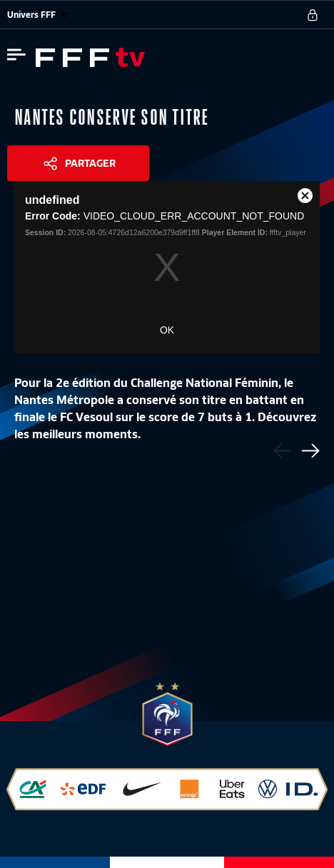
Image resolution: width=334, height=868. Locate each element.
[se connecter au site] (313, 15)
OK (167, 330)
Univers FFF (38, 15)
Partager (90, 163)
